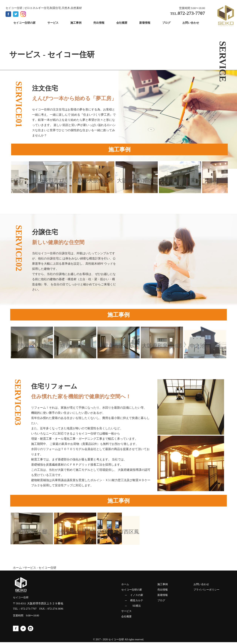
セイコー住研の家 (132, 590)
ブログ (161, 600)
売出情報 (163, 590)
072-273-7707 (29, 609)
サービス (126, 611)
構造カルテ (137, 600)
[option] (52, 177)
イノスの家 (137, 595)
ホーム (17, 568)
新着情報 (163, 595)
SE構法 (136, 606)
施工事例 (163, 584)
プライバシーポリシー (206, 590)
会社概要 (126, 617)
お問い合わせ (201, 584)
